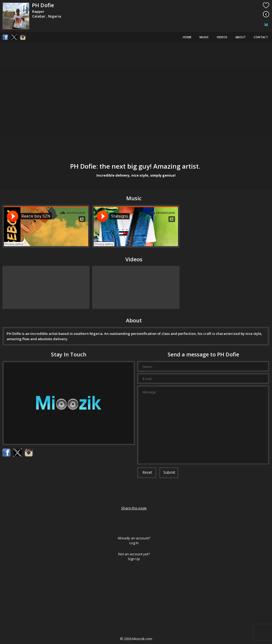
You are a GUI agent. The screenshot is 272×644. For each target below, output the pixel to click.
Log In (134, 543)
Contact (261, 37)
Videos (222, 37)
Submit (169, 472)
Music (204, 37)
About (241, 37)
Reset (147, 472)
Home (187, 37)
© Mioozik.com (136, 639)
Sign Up (134, 559)
